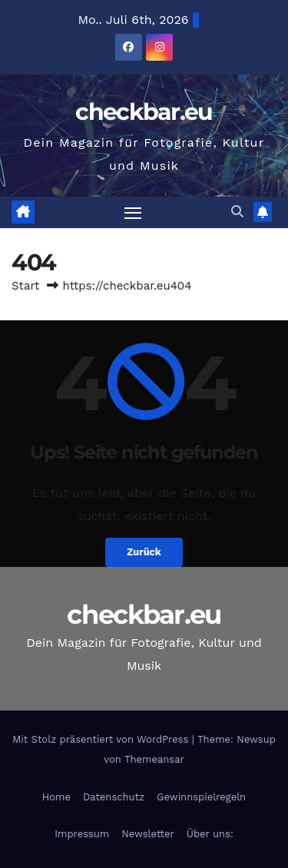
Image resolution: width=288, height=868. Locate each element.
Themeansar (154, 759)
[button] (237, 212)
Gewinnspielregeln (201, 797)
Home (56, 797)
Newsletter (148, 834)
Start (25, 286)
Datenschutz (114, 797)
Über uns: (210, 834)
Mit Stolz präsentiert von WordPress (102, 739)
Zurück (144, 552)
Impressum (82, 834)
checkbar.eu (144, 112)
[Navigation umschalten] (133, 213)
